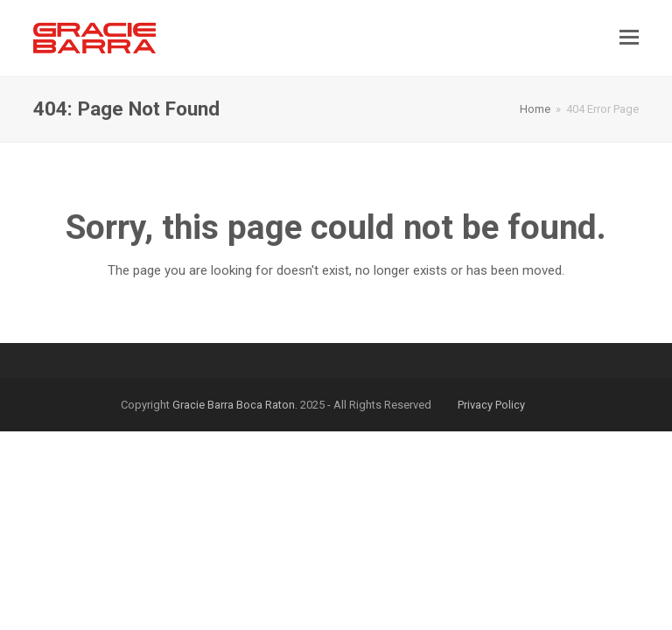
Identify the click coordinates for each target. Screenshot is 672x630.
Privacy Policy (491, 405)
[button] (629, 38)
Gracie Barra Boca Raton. (235, 405)
